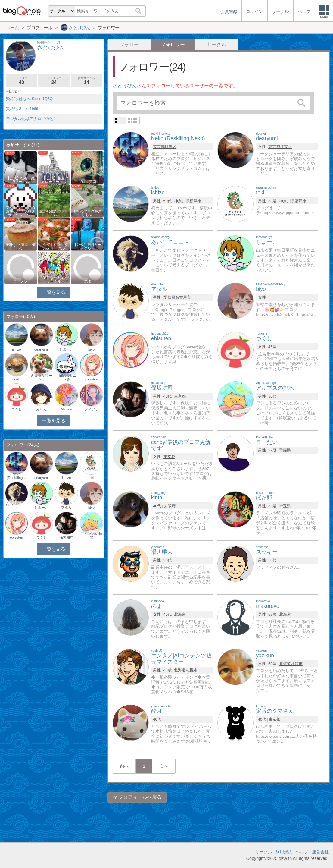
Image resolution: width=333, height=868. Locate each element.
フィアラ (92, 409)
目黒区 (171, 147)
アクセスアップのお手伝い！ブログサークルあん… (20, 211)
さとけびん (125, 86)
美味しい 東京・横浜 (21, 247)
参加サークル (87, 81)
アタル (67, 508)
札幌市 (192, 670)
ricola (17, 379)
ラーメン (20, 281)
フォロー (129, 44)
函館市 (297, 664)
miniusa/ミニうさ (66, 377)
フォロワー (54, 81)
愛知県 (169, 297)
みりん (42, 409)
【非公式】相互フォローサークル (54, 180)
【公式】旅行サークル (87, 247)
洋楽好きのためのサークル (54, 280)
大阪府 (170, 506)
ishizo (16, 349)
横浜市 (196, 201)
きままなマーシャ (42, 377)
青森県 (285, 450)
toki (92, 478)
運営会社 (320, 852)
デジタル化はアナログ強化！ (31, 119)
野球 (87, 281)
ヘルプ (302, 852)
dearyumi (41, 349)
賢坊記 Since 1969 (22, 109)
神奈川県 (182, 201)
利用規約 (284, 852)
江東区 (286, 147)
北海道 (180, 614)
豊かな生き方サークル (54, 213)
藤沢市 (301, 201)
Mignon (67, 409)
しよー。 (67, 349)
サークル (216, 44)
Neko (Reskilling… (16, 476)
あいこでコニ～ (17, 506)
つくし (17, 409)
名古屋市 (183, 297)
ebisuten (92, 379)
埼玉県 (285, 506)
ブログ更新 (87, 182)
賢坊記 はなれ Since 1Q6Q (29, 99)
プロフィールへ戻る (140, 797)
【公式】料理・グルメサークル (54, 247)
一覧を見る (53, 292)
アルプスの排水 (92, 536)
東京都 (159, 147)
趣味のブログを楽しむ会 (87, 213)
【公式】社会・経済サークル (20, 180)
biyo (91, 349)
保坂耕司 (67, 537)
